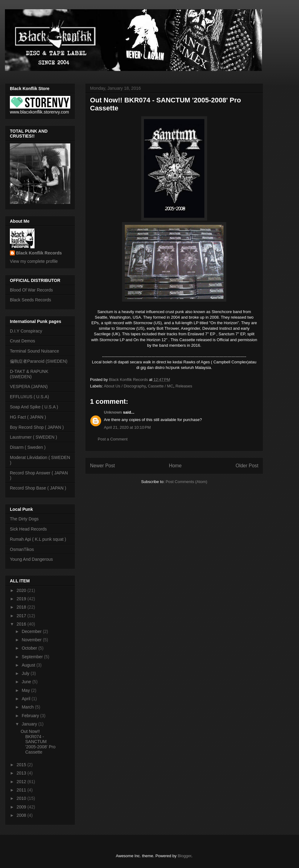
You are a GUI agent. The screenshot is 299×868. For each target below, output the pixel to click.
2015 (22, 765)
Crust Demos (23, 341)
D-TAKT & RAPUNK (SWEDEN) (29, 374)
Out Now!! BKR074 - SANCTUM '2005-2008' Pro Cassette (38, 742)
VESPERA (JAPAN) (29, 386)
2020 (22, 590)
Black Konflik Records (39, 253)
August (29, 665)
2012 (22, 782)
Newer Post (102, 466)
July (26, 673)
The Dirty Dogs (24, 519)
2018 (22, 607)
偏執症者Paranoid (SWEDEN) (39, 361)
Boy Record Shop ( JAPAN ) (37, 427)
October (30, 648)
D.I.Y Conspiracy (26, 331)
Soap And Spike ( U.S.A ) (34, 407)
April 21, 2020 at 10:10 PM (127, 427)
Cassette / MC (161, 386)
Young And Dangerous (31, 559)
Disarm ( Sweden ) (28, 447)
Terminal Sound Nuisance (35, 351)
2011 (22, 790)
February (31, 716)
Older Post (247, 466)
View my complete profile (34, 261)
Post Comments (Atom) (186, 482)
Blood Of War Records (31, 290)
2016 (22, 624)
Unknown (113, 412)
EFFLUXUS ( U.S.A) (29, 397)
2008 (22, 815)
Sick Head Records (28, 529)
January (30, 724)
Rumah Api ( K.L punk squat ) (38, 539)
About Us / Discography (125, 386)
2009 (22, 807)
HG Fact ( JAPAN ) (28, 417)
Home (175, 466)
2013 (22, 773)
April (27, 699)
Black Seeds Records (31, 300)
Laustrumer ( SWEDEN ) (33, 437)
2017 (22, 616)
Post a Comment (113, 439)
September (33, 657)
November (32, 640)
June (27, 682)
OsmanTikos (22, 549)
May (26, 690)
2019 (22, 599)
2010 (22, 798)
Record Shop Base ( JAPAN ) (38, 488)
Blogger (184, 856)
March (28, 707)
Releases (184, 386)
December (32, 631)
